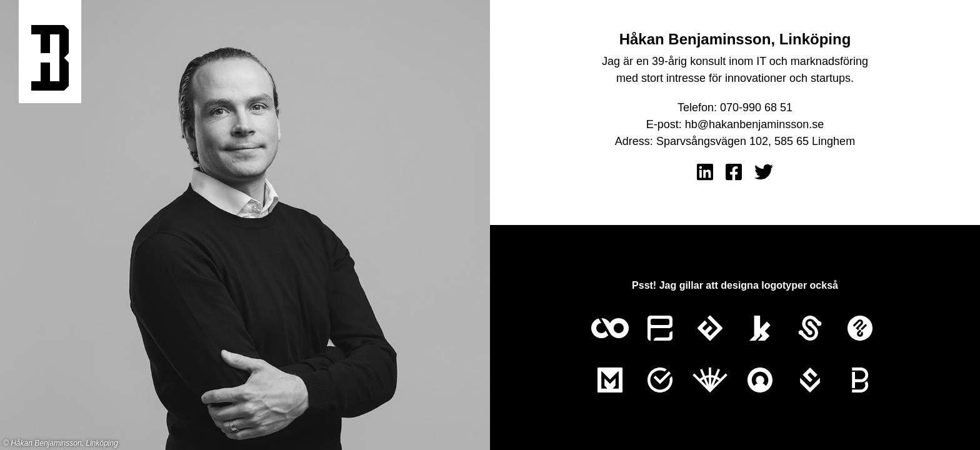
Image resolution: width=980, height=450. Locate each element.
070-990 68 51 (756, 107)
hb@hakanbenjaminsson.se (754, 124)
